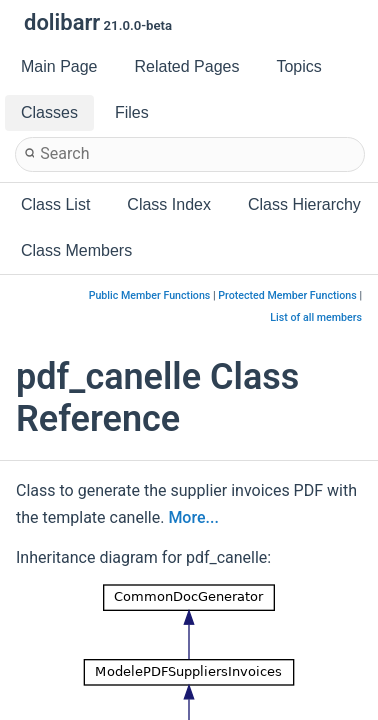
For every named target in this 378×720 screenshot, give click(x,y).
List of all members (316, 317)
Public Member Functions (150, 295)
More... (193, 517)
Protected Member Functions (287, 295)
